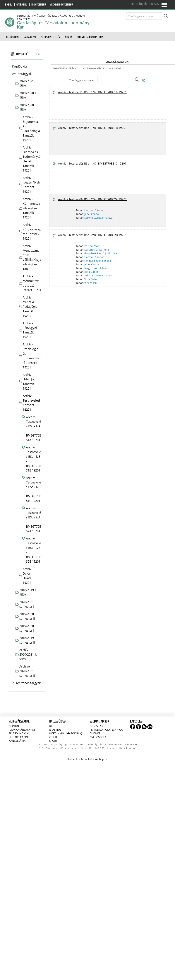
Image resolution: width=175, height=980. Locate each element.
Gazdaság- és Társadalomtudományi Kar (54, 25)
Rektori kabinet (20, 737)
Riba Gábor (91, 272)
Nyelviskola (98, 737)
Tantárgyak (24, 74)
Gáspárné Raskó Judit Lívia (101, 253)
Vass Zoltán (91, 279)
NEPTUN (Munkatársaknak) (22, 728)
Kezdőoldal (20, 66)
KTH (52, 726)
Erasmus (55, 730)
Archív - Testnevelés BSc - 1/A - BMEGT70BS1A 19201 (92, 92)
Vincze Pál (91, 283)
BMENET (95, 733)
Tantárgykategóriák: (116, 62)
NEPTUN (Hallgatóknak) (66, 733)
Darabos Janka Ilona (97, 250)
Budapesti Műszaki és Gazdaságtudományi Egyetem (51, 17)
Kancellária (17, 741)
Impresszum (45, 744)
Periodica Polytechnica (106, 730)
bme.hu (9, 5)
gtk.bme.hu (22, 5)
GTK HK (54, 737)
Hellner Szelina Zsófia (98, 261)
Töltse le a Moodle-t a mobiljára (87, 759)
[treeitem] (27, 67)
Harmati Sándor (94, 210)
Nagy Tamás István (96, 268)
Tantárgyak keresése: (83, 80)
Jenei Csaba (92, 214)
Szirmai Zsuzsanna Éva (98, 218)
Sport (53, 741)
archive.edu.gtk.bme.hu (61, 5)
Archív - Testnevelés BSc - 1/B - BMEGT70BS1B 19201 (92, 128)
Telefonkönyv (19, 733)
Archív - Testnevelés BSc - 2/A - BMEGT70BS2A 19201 (92, 199)
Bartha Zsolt (92, 246)
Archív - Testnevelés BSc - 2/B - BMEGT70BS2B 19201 (92, 235)
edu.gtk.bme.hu (39, 5)
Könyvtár (96, 726)
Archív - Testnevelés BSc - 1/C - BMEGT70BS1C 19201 (92, 163)
